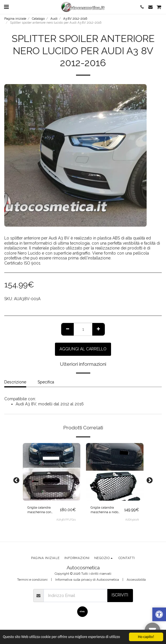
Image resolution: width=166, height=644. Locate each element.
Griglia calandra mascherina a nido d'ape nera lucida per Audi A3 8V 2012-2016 (106, 510)
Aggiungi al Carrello (83, 349)
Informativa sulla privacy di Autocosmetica (87, 580)
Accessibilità (136, 580)
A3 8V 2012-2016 (75, 19)
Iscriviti (120, 595)
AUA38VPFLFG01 (66, 520)
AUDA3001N (132, 520)
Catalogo (38, 19)
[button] (6, 7)
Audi (54, 19)
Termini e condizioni (32, 580)
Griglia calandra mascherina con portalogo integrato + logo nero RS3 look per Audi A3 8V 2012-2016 (44, 510)
